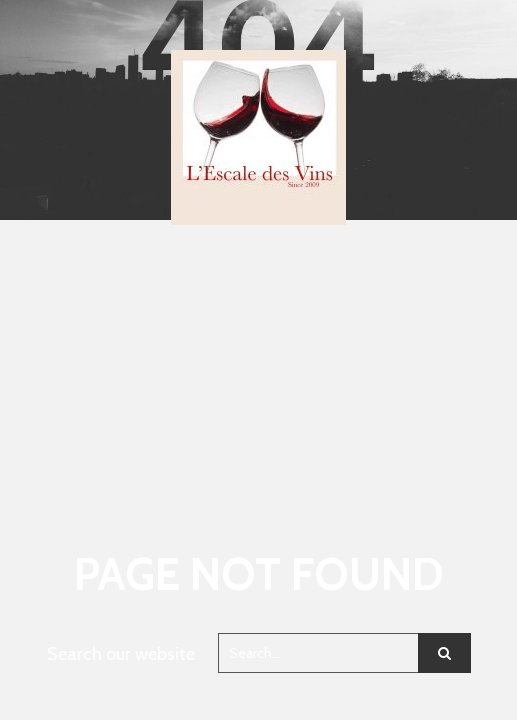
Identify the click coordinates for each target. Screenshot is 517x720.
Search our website (121, 654)
